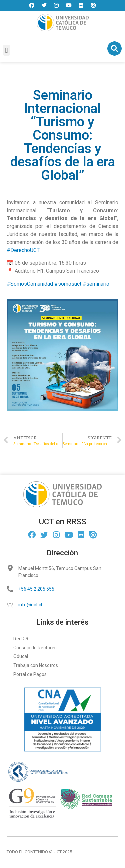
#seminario (96, 284)
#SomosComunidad (30, 284)
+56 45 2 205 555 (36, 589)
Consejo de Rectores (35, 648)
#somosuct (68, 284)
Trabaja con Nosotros (36, 665)
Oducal (21, 656)
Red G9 (21, 639)
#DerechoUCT (23, 250)
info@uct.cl (30, 605)
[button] (6, 50)
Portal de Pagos (30, 674)
